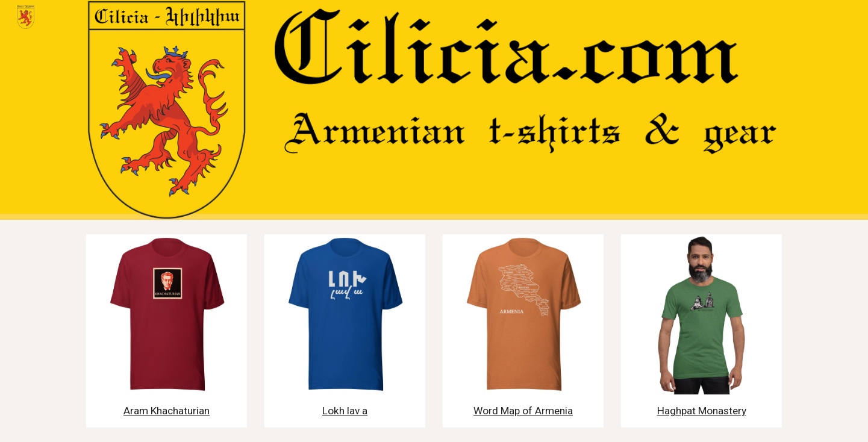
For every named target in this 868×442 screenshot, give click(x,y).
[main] (166, 411)
